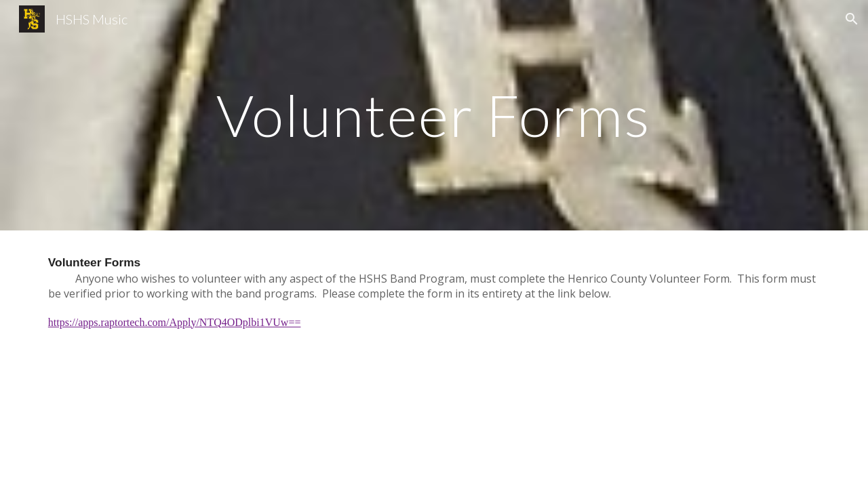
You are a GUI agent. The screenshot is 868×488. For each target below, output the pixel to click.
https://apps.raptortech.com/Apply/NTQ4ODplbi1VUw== (175, 322)
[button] (852, 19)
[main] (434, 115)
